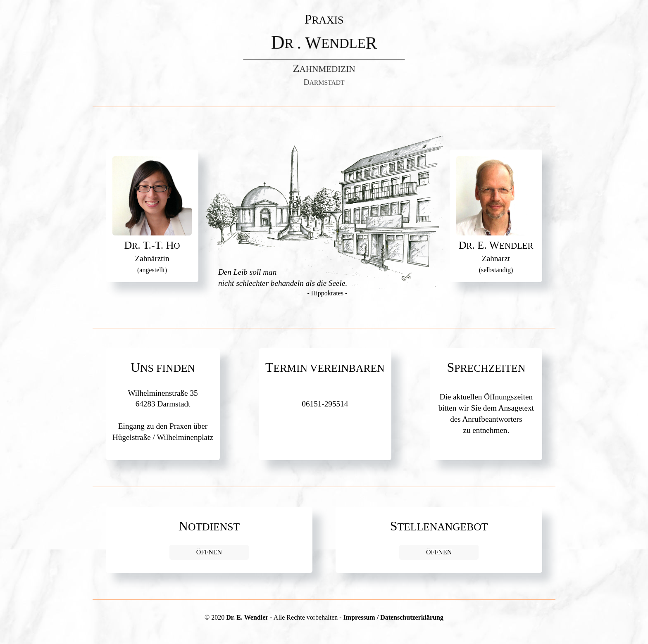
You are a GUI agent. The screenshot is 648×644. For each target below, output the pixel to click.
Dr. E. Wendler (247, 617)
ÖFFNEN (209, 552)
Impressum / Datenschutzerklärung (393, 617)
